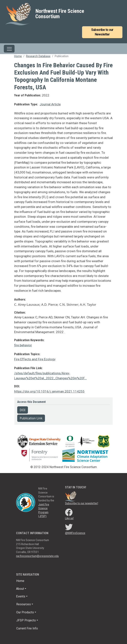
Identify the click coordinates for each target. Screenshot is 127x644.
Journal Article (50, 104)
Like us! (69, 518)
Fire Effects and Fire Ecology (35, 359)
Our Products (25, 612)
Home (18, 56)
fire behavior (23, 345)
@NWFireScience (75, 533)
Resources (24, 604)
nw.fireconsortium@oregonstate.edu (37, 556)
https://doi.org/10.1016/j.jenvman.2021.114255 (49, 391)
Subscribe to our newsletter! (82, 503)
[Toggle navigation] (9, 49)
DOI (23, 410)
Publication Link (31, 418)
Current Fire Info (27, 628)
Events (21, 596)
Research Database (38, 56)
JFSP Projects (26, 620)
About (20, 589)
